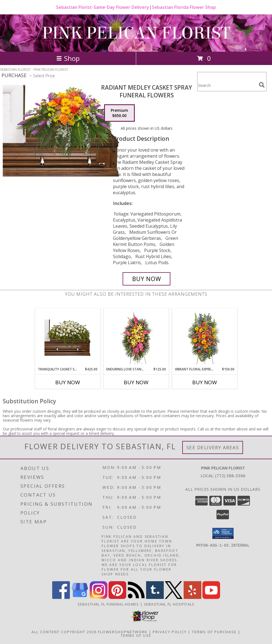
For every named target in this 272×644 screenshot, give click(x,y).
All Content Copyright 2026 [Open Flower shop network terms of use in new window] (64, 632)
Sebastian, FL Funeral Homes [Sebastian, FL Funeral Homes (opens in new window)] (108, 604)
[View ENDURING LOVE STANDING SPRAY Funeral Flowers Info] (136, 338)
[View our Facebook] (61, 597)
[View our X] (174, 597)
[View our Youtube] (211, 597)
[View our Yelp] (192, 597)
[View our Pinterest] (117, 597)
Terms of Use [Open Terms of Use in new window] (136, 635)
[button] (223, 533)
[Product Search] (227, 85)
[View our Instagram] (99, 597)
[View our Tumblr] (155, 597)
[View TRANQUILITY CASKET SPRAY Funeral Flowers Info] (68, 338)
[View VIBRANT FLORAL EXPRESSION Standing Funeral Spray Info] (204, 338)
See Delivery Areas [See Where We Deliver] (213, 447)
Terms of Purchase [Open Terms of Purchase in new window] (214, 632)
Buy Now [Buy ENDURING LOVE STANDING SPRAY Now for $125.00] (136, 382)
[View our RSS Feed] (136, 597)
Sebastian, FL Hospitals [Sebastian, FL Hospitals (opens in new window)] (169, 604)
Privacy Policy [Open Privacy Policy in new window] (170, 632)
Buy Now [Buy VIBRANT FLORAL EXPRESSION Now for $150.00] (205, 382)
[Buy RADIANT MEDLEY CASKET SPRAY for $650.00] (147, 279)
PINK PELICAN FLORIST (136, 33)
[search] (262, 85)
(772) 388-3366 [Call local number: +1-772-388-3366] (230, 476)
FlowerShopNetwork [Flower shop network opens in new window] (123, 632)
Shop (68, 58)
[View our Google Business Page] (80, 597)
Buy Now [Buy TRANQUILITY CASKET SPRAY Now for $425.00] (68, 382)
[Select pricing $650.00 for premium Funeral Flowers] (119, 113)
